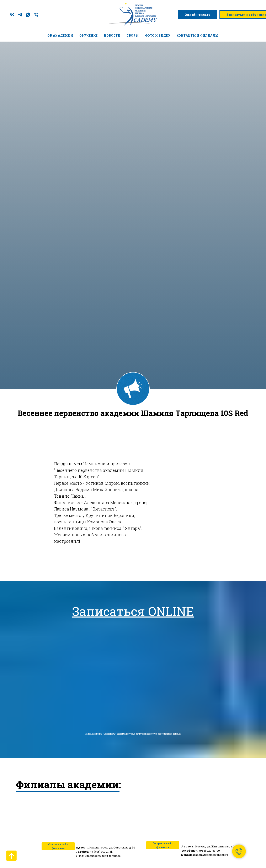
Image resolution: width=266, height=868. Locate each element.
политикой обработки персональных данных (158, 734)
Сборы (133, 35)
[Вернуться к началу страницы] (11, 856)
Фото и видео (158, 35)
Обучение (89, 35)
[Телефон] (36, 15)
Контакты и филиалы (198, 35)
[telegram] (20, 15)
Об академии (60, 35)
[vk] (12, 15)
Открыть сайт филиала (163, 845)
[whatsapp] (28, 15)
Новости (112, 35)
